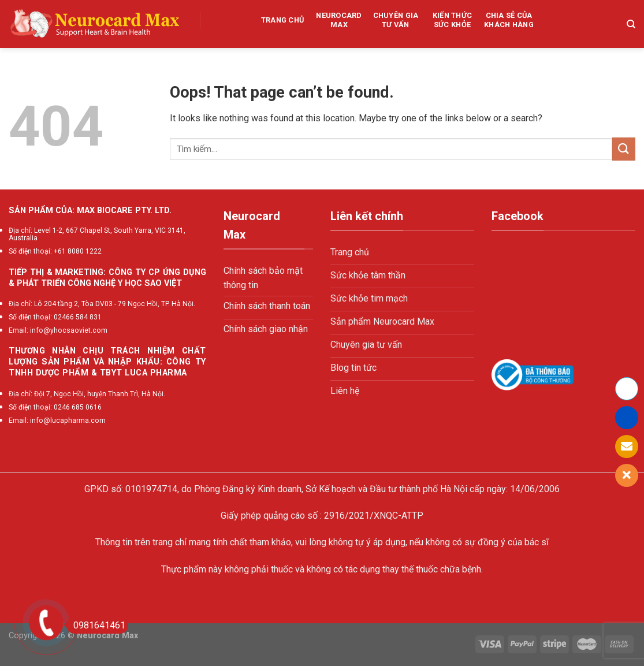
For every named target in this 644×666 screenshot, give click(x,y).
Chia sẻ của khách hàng (509, 20)
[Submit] (624, 149)
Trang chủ (282, 20)
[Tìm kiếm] (631, 24)
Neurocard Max (339, 20)
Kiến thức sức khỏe (452, 20)
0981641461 (96, 625)
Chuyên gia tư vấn (396, 20)
